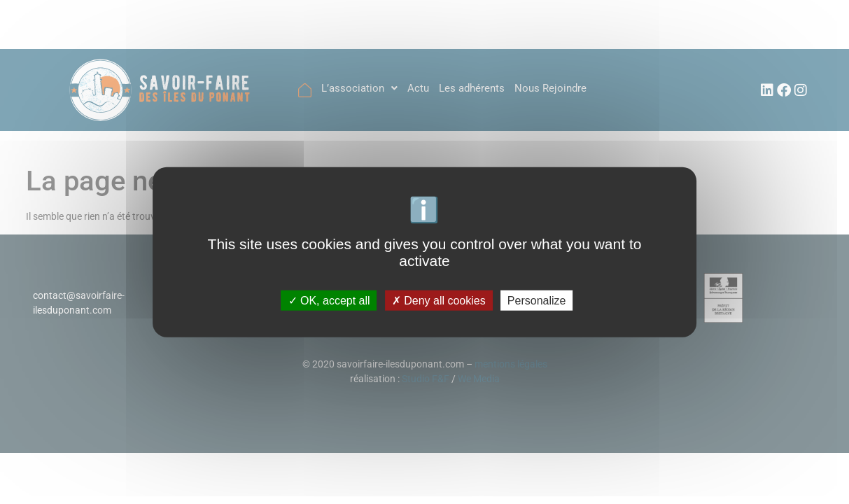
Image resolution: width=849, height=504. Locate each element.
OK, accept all (329, 300)
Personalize (537, 300)
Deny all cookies (439, 300)
